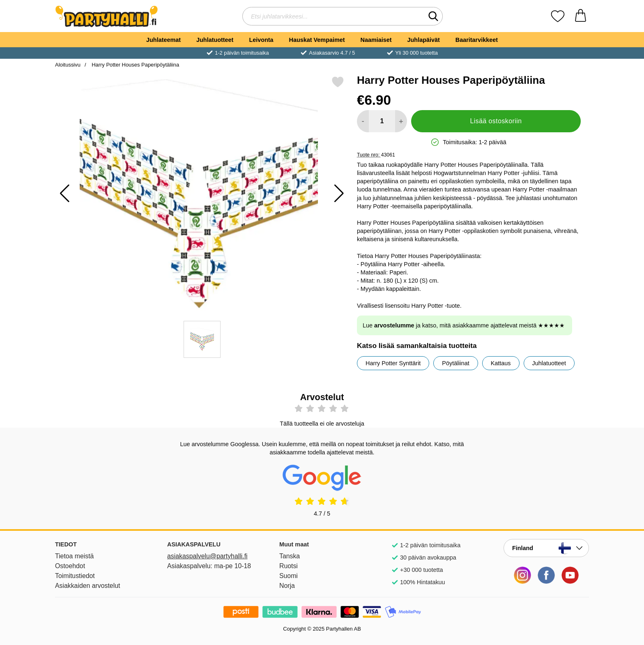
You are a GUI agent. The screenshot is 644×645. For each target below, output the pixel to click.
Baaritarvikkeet (477, 40)
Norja (287, 586)
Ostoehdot (70, 566)
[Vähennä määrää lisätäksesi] (363, 121)
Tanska (290, 556)
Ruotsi (289, 566)
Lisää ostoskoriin (496, 121)
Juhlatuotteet (215, 40)
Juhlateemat (163, 40)
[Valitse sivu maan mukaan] (546, 548)
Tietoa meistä (74, 556)
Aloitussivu (68, 65)
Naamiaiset (376, 40)
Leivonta (261, 40)
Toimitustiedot (75, 576)
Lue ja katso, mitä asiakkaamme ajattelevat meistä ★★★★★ (464, 325)
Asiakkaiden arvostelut (87, 586)
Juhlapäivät (424, 40)
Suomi (289, 576)
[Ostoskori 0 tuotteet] (581, 16)
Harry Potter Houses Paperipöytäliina (135, 65)
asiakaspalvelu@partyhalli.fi (207, 556)
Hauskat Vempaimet (317, 40)
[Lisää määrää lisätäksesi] (401, 121)
